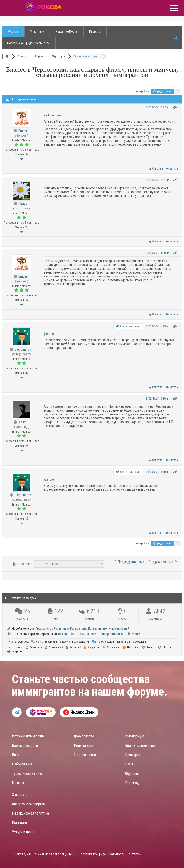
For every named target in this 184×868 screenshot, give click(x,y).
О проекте (20, 795)
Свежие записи (86, 634)
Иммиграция (135, 736)
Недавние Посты (67, 32)
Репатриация (84, 745)
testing (63, 634)
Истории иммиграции (28, 736)
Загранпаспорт (85, 755)
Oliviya (23, 204)
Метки (136, 634)
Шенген (18, 783)
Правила (95, 32)
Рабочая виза (22, 764)
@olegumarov (53, 115)
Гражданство (84, 736)
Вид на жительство (140, 745)
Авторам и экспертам (29, 804)
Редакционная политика (30, 813)
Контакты (19, 823)
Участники (37, 32)
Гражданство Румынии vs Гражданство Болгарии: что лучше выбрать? (83, 629)
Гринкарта (133, 755)
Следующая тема (163, 562)
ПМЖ (129, 764)
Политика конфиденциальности (28, 43)
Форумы (13, 32)
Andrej (23, 422)
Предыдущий (163, 91)
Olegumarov (23, 349)
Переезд (132, 783)
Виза (16, 755)
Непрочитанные (113, 634)
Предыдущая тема (129, 562)
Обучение (132, 773)
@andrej (49, 479)
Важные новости (25, 745)
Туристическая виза (27, 773)
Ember (23, 131)
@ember (49, 334)
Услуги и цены (23, 832)
